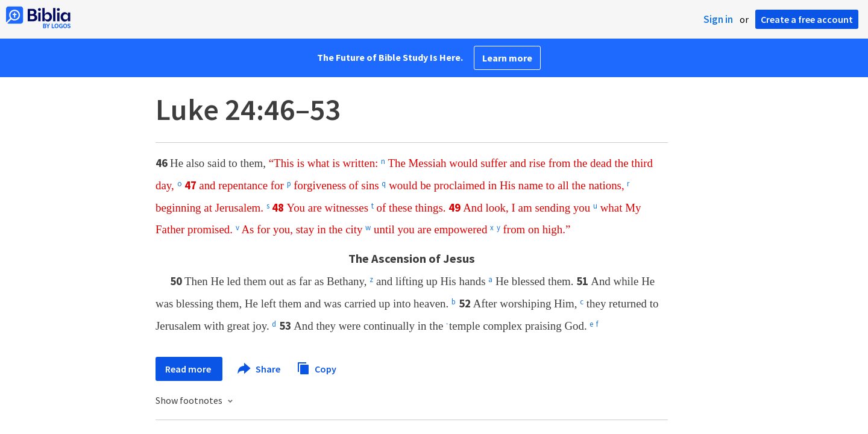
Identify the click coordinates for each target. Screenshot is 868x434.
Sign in (718, 19)
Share (259, 369)
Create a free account (807, 19)
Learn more (507, 58)
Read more (189, 369)
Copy (316, 367)
